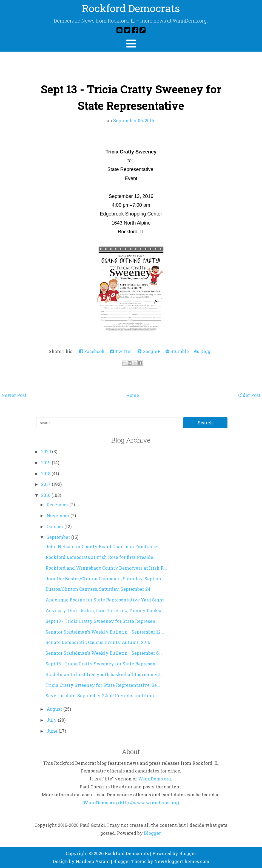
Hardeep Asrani (93, 861)
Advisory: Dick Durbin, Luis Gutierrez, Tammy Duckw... (105, 610)
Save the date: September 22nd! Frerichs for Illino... (101, 695)
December (58, 504)
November (59, 515)
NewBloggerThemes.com (182, 861)
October (55, 526)
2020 (47, 451)
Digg (202, 351)
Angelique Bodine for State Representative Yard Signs (105, 600)
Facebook (92, 351)
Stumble (177, 351)
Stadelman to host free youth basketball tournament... (105, 674)
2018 (46, 473)
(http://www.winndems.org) (149, 803)
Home (133, 395)
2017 (46, 484)
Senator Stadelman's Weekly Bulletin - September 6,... (104, 653)
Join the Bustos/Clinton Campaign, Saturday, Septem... (105, 579)
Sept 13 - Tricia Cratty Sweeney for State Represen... (102, 621)
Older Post (249, 395)
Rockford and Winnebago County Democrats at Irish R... (106, 568)
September (59, 537)
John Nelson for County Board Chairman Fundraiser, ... (105, 546)
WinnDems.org (155, 779)
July (52, 720)
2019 (46, 462)
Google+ (149, 351)
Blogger (152, 833)
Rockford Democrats (131, 9)
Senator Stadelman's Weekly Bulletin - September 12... (105, 632)
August (55, 709)
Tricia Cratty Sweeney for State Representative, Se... (103, 685)
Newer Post (14, 395)
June (53, 731)
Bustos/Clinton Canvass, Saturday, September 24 (98, 589)
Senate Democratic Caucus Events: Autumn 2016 (98, 642)
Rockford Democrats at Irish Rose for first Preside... (101, 557)
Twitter (121, 351)
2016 (46, 495)
